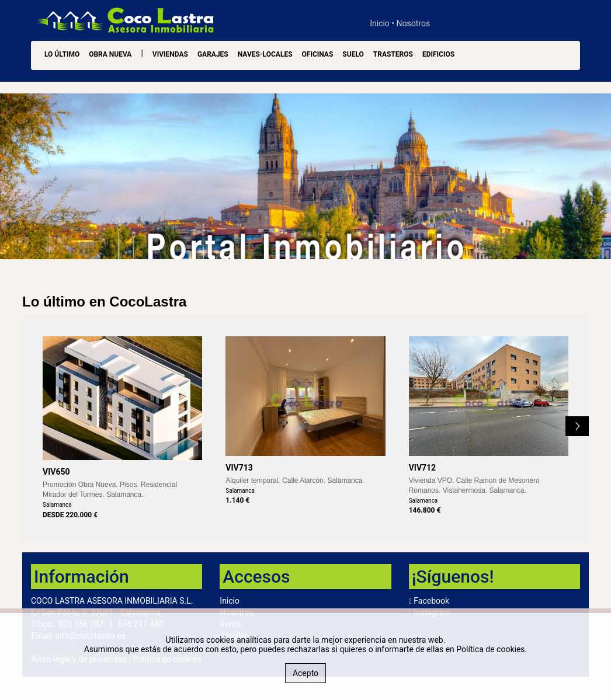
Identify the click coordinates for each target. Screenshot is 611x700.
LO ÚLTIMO (62, 54)
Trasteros (393, 54)
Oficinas (318, 54)
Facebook (431, 601)
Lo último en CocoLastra (104, 302)
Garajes (213, 54)
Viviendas (170, 54)
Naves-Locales (265, 54)
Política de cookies (490, 649)
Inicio (380, 23)
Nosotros (414, 23)
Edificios (438, 54)
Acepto (305, 673)
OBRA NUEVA (110, 54)
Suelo (353, 54)
